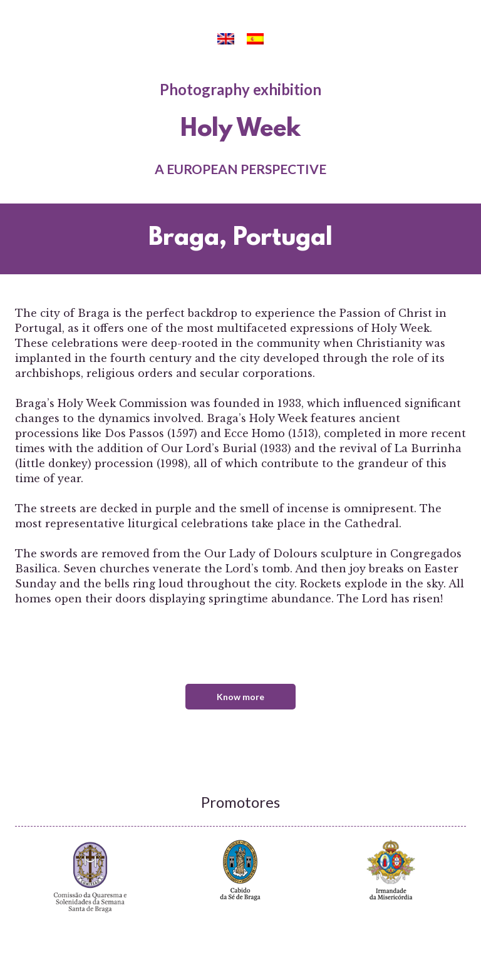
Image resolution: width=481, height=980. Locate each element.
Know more (240, 697)
